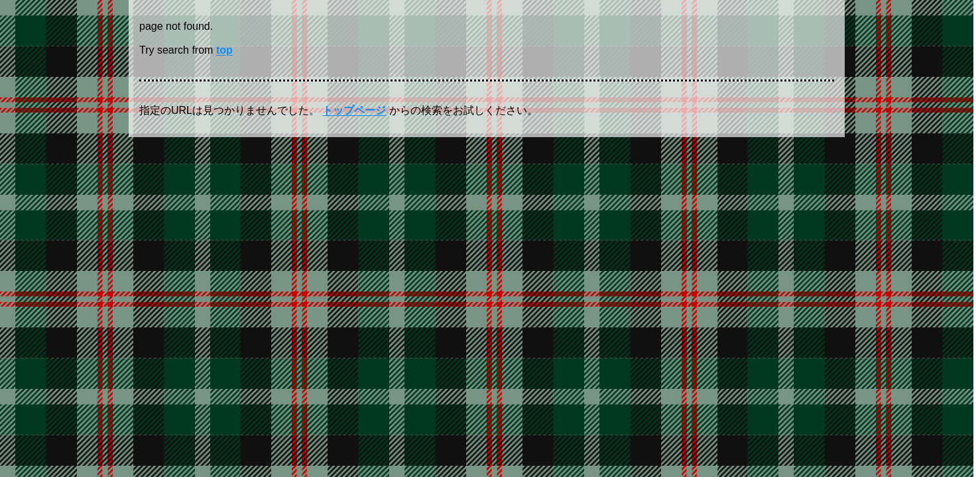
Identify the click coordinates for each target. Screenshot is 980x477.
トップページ (354, 110)
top (224, 50)
